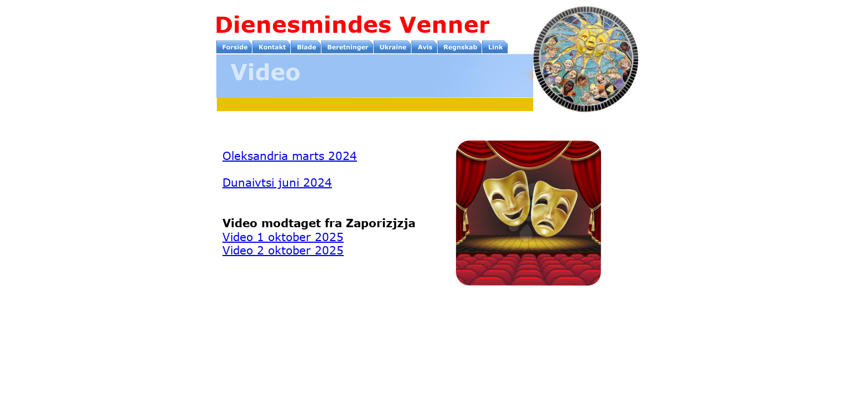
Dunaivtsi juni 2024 (277, 182)
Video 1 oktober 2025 (283, 236)
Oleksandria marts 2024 (290, 155)
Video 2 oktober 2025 (283, 250)
